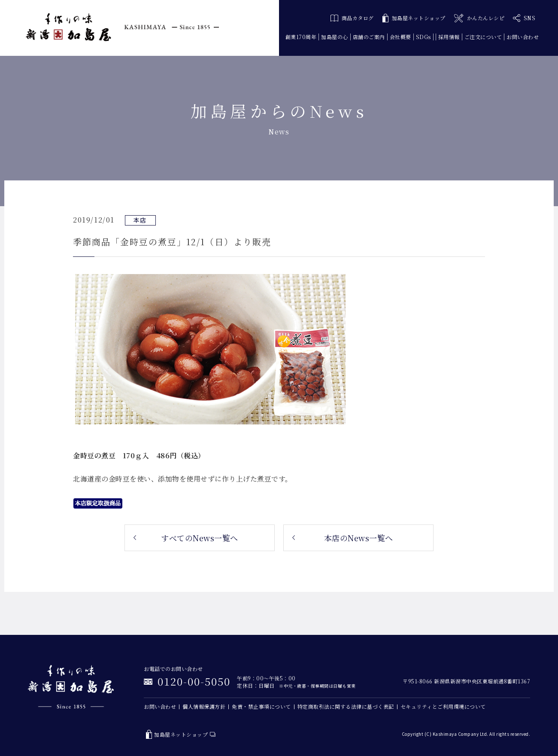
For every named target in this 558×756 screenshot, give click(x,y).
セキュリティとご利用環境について (443, 706)
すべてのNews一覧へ (200, 538)
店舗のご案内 (369, 37)
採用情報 (449, 37)
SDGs (423, 37)
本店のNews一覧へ (359, 538)
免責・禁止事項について (261, 706)
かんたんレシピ (479, 18)
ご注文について (483, 37)
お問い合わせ (523, 37)
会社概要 (400, 37)
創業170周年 (301, 37)
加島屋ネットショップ (414, 18)
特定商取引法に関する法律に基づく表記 (346, 706)
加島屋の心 (335, 37)
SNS (524, 18)
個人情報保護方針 (204, 706)
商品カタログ (352, 18)
